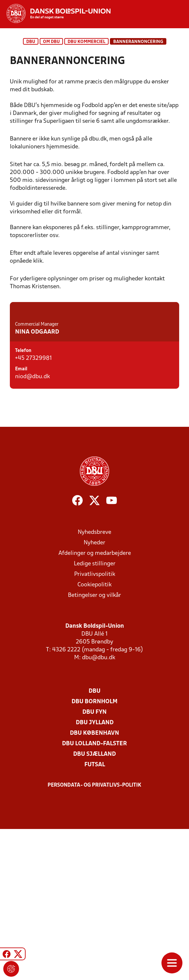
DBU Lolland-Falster (94, 895)
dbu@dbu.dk (99, 809)
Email (21, 528)
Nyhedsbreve (94, 683)
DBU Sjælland (94, 905)
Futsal (95, 916)
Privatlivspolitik (95, 725)
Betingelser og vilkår (94, 746)
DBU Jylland (95, 874)
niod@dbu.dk (32, 536)
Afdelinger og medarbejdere (95, 704)
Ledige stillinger (95, 715)
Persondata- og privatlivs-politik (94, 936)
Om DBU (51, 42)
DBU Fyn (94, 863)
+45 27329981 (33, 518)
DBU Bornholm (94, 853)
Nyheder (94, 694)
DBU (31, 42)
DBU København (94, 884)
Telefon (23, 510)
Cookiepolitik (94, 736)
